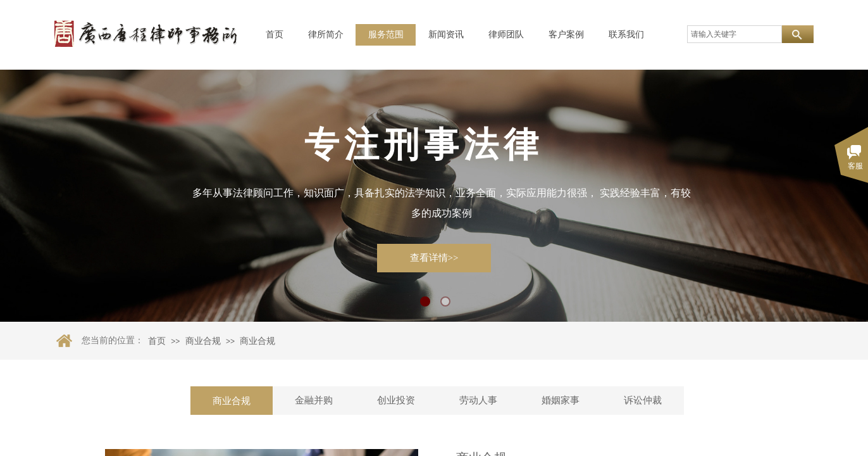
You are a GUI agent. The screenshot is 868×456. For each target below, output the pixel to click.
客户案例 (566, 35)
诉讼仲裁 (643, 400)
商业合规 (203, 341)
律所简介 (326, 35)
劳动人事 (478, 400)
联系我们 (626, 35)
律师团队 (506, 35)
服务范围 (386, 35)
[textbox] (735, 34)
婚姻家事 (561, 400)
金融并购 (314, 400)
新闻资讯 (446, 35)
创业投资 (396, 400)
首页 (275, 35)
